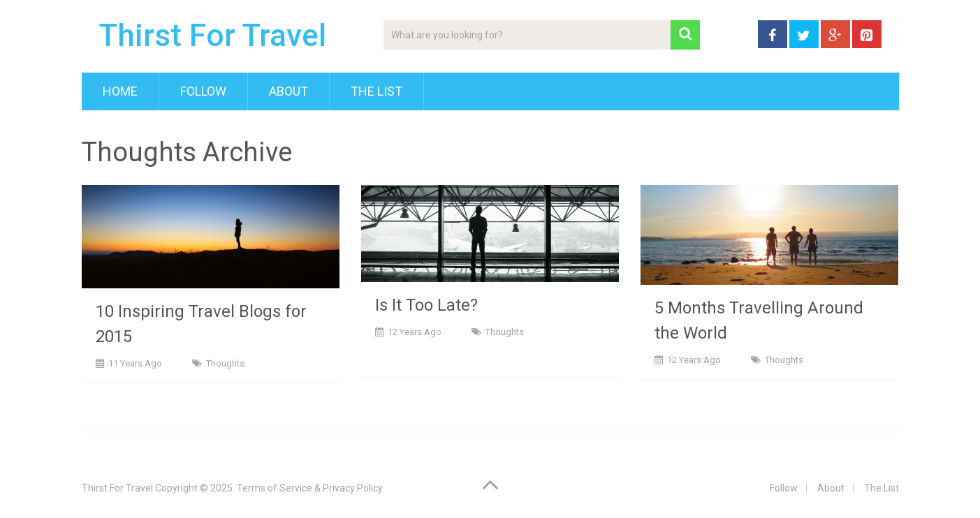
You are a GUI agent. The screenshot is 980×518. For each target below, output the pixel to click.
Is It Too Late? (426, 305)
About (288, 91)
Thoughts (225, 363)
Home (120, 91)
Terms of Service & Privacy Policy (310, 488)
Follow (203, 91)
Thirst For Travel (213, 36)
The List (376, 91)
